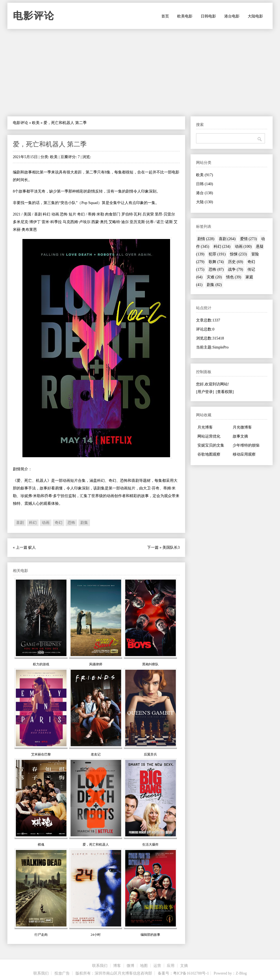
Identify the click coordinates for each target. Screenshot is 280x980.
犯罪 (217, 254)
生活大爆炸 (150, 845)
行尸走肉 (41, 935)
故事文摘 (240, 436)
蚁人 (32, 547)
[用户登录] (205, 392)
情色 (234, 277)
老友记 (96, 754)
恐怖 (71, 523)
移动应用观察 (244, 454)
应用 (171, 966)
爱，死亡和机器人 (96, 845)
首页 (165, 16)
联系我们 (100, 966)
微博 (130, 966)
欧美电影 (185, 16)
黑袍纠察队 (150, 664)
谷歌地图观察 (209, 454)
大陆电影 (255, 16)
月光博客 (205, 427)
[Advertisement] (140, 73)
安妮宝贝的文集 (211, 445)
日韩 (205, 184)
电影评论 (34, 16)
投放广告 (62, 973)
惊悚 (238, 254)
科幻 (33, 523)
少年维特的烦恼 (246, 445)
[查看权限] (225, 392)
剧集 (84, 523)
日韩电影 (208, 16)
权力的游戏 (41, 664)
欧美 (36, 123)
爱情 (249, 239)
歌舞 (216, 262)
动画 (46, 523)
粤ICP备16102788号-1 (191, 973)
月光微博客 (242, 427)
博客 (117, 966)
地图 (144, 966)
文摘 (184, 966)
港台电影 (232, 16)
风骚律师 (96, 664)
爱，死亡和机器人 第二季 (50, 144)
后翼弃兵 (150, 754)
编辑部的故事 (150, 935)
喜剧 (20, 523)
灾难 (214, 277)
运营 (157, 966)
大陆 (205, 202)
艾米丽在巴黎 (41, 754)
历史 (236, 262)
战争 (236, 269)
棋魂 (41, 845)
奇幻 (59, 523)
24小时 (96, 935)
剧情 (206, 239)
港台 (205, 193)
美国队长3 (171, 547)
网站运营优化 (209, 436)
